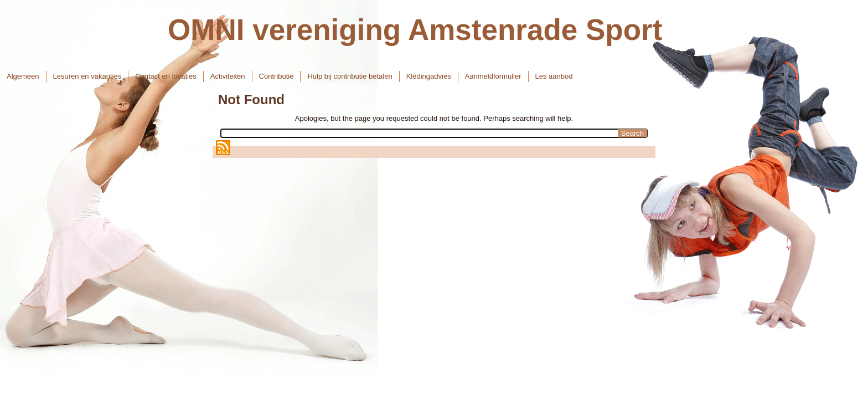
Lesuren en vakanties (87, 76)
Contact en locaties (166, 76)
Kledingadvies (429, 76)
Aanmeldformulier (493, 76)
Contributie (277, 76)
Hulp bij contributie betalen (350, 76)
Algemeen (23, 76)
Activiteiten (228, 76)
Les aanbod (554, 76)
